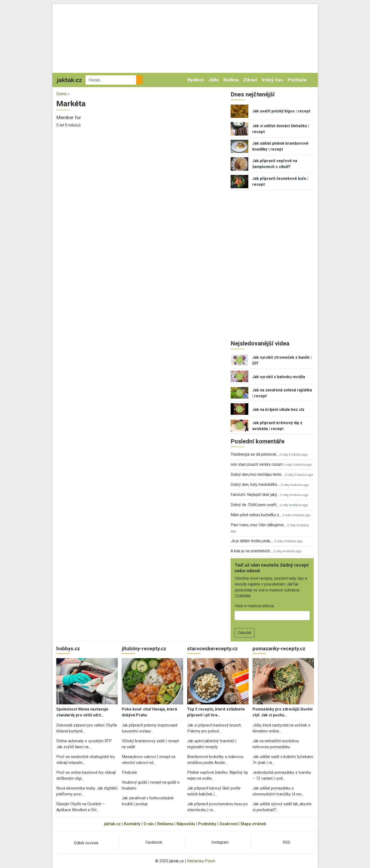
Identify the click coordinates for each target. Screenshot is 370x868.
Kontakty (132, 824)
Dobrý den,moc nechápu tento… (257, 474)
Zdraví (250, 80)
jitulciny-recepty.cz (144, 649)
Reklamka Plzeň (201, 861)
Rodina (231, 80)
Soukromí (229, 824)
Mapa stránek (253, 824)
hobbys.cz (68, 649)
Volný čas (272, 80)
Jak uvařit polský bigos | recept (281, 111)
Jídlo (214, 80)
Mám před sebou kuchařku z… (256, 515)
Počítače (297, 80)
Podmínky (207, 824)
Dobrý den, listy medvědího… (255, 485)
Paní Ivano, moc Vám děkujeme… (258, 525)
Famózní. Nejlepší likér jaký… (255, 495)
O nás (149, 824)
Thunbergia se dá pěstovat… (255, 454)
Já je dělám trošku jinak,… (252, 541)
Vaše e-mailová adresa (254, 606)
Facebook (154, 842)
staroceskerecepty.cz (212, 649)
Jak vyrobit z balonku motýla (279, 377)
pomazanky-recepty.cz (279, 649)
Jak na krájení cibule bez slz (278, 410)
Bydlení (196, 80)
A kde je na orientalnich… (252, 551)
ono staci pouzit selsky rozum (257, 464)
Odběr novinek (86, 843)
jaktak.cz (112, 824)
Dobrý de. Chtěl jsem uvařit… (255, 505)
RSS (286, 842)
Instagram (220, 842)
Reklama (165, 824)
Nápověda (186, 824)
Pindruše (129, 772)
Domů (61, 94)
